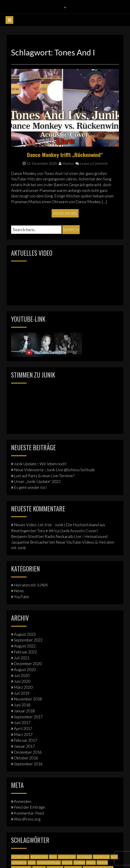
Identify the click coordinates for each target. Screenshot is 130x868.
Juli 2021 (22, 658)
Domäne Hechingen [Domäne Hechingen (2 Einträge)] (49, 863)
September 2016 (28, 764)
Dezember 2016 (28, 752)
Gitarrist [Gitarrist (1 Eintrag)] (102, 863)
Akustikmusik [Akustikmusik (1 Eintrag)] (101, 857)
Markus (66, 163)
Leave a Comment (92, 163)
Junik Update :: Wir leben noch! (40, 464)
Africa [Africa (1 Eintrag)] (53, 857)
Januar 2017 (24, 746)
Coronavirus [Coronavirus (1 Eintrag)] (19, 863)
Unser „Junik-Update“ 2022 (37, 481)
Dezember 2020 (28, 664)
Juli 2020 (22, 675)
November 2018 (28, 699)
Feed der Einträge (29, 807)
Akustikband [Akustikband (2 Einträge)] (84, 857)
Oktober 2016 (26, 758)
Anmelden (23, 801)
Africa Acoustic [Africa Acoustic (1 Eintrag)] (67, 857)
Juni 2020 (22, 681)
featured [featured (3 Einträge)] (67, 863)
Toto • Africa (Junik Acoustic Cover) (67, 531)
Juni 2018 (22, 705)
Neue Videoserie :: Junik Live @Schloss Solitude (54, 470)
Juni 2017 (22, 722)
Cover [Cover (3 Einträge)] (32, 863)
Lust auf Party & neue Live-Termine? (44, 476)
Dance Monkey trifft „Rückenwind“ (65, 155)
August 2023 (25, 634)
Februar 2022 (25, 652)
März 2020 (23, 687)
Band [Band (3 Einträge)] (114, 857)
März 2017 (23, 734)
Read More (65, 213)
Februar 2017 (25, 740)
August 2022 (25, 646)
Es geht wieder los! (30, 487)
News (19, 591)
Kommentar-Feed (29, 813)
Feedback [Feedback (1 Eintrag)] (79, 863)
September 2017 (28, 717)
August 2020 (25, 669)
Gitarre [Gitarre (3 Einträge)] (91, 863)
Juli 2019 (22, 693)
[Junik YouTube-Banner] (47, 344)
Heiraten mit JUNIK (31, 585)
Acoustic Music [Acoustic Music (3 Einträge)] (39, 857)
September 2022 (28, 640)
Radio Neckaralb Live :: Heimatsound (76, 536)
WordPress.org (27, 819)
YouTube (21, 597)
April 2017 (23, 728)
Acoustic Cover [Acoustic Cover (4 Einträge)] (20, 857)
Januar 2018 (24, 711)
